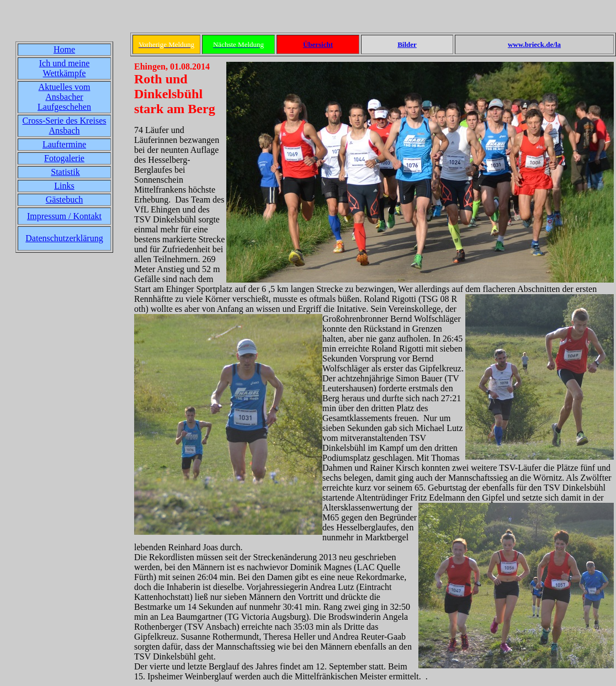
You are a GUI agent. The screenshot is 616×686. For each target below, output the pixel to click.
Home (64, 49)
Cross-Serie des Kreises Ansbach (65, 126)
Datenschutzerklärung (64, 238)
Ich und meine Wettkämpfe (65, 68)
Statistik (65, 172)
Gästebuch (65, 200)
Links (64, 186)
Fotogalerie (64, 158)
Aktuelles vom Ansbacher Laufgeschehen (64, 97)
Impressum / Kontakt (64, 216)
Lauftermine (64, 144)
